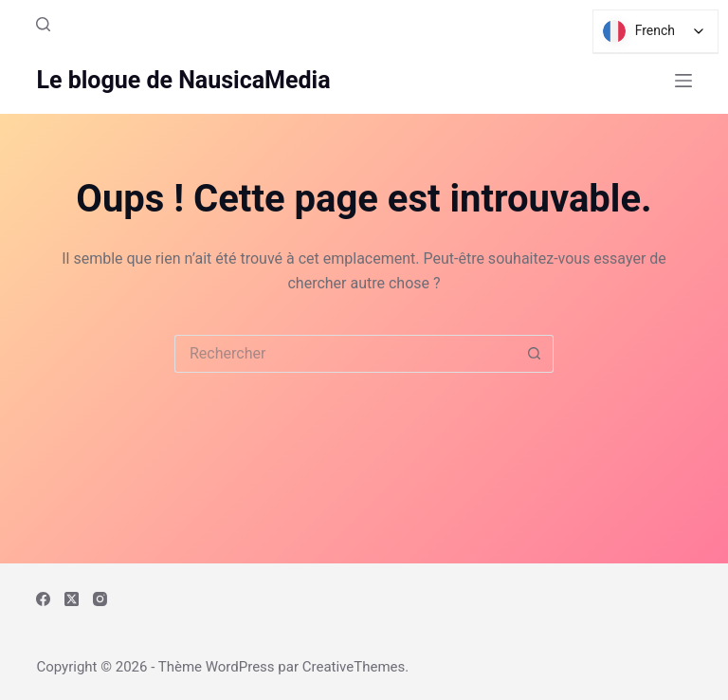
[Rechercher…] (345, 354)
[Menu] (683, 81)
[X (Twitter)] (72, 599)
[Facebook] (43, 599)
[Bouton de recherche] (535, 354)
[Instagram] (100, 599)
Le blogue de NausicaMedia (183, 80)
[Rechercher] (43, 24)
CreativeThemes (354, 667)
